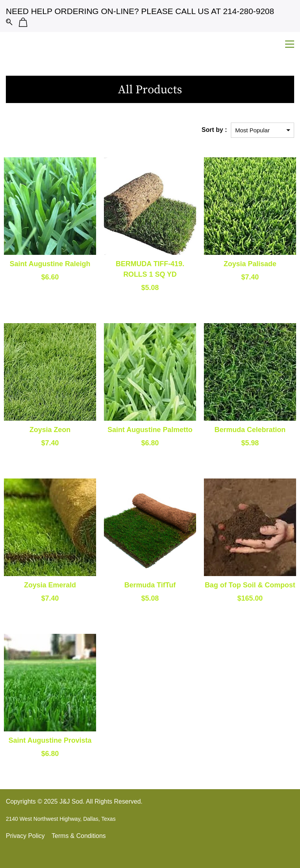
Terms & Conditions (79, 836)
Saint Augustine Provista (50, 740)
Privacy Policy (25, 836)
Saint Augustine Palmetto (150, 430)
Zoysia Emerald (50, 585)
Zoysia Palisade (250, 264)
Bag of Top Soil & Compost (250, 585)
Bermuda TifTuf (150, 585)
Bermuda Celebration (250, 430)
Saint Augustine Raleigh (50, 264)
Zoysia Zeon (50, 430)
